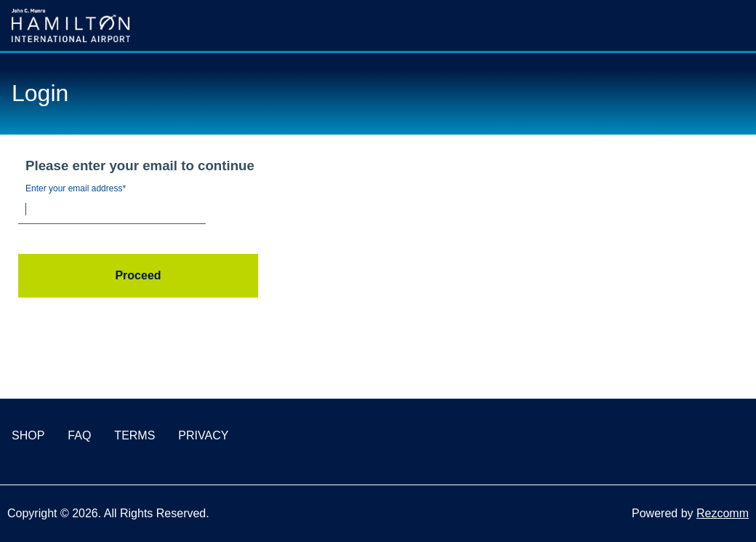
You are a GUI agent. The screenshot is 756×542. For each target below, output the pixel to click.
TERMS (134, 435)
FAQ (79, 435)
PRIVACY (203, 435)
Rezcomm (723, 513)
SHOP (28, 435)
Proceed (138, 275)
